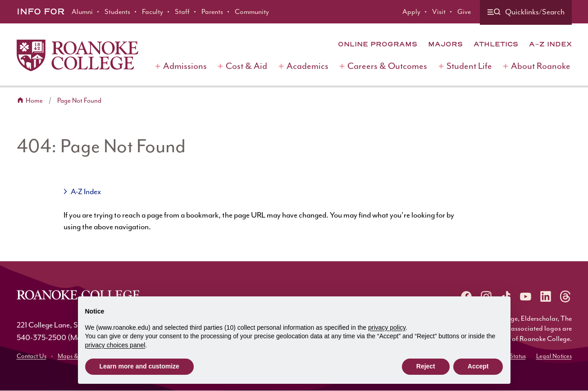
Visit (439, 12)
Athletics (496, 44)
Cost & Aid (246, 66)
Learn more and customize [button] (139, 366)
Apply (411, 12)
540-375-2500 (41, 337)
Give (464, 12)
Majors (445, 44)
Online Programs (378, 44)
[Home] (77, 55)
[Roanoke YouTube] (526, 296)
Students (117, 12)
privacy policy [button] (387, 327)
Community (252, 12)
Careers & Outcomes (387, 66)
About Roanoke (541, 66)
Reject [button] (426, 366)
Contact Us (32, 356)
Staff (182, 12)
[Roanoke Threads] (565, 296)
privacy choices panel (115, 345)
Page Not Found (79, 101)
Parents (212, 12)
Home (34, 101)
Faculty (153, 12)
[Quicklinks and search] (526, 12)
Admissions (185, 66)
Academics (308, 66)
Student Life (469, 66)
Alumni (82, 12)
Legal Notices (554, 356)
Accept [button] (478, 366)
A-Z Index (550, 44)
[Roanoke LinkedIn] (546, 296)
